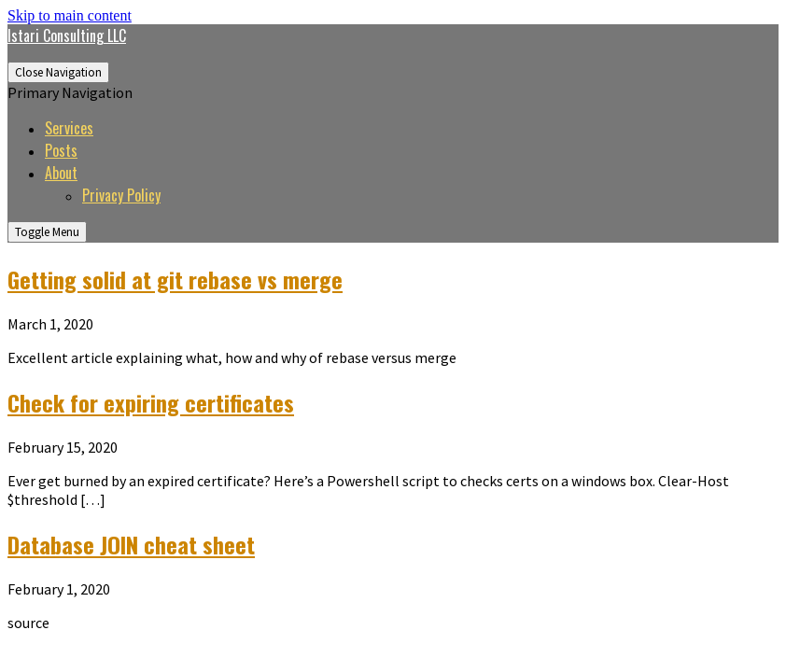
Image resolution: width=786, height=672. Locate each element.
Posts (61, 150)
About (61, 173)
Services (69, 128)
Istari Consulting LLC (67, 35)
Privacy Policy (121, 195)
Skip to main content (70, 15)
